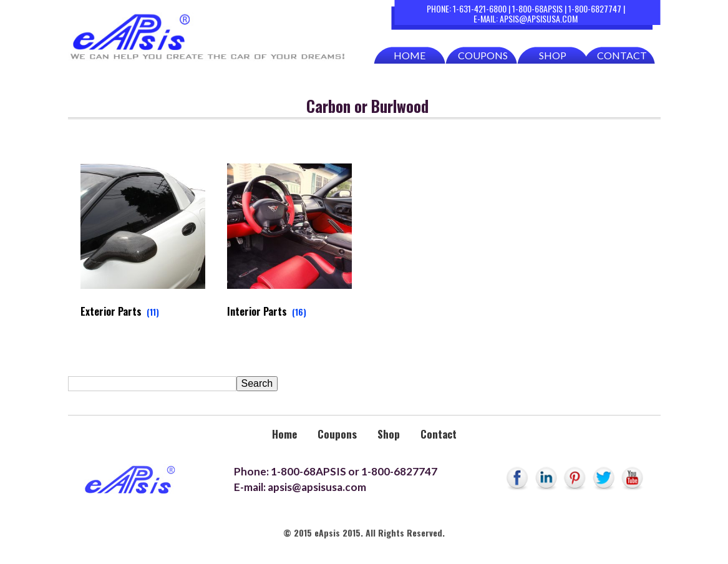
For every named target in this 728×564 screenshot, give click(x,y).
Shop (553, 55)
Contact (622, 55)
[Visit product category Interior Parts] (290, 244)
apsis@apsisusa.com (539, 18)
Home (410, 55)
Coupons (483, 55)
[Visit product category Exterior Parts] (143, 244)
